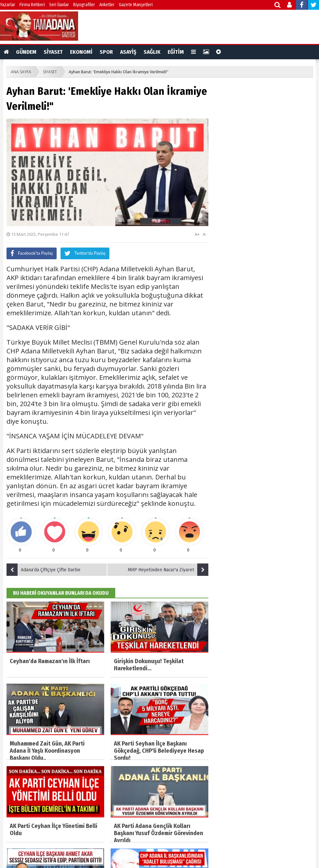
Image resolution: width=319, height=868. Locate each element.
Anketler (107, 5)
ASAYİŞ (128, 52)
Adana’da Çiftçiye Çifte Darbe (43, 570)
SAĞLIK (152, 52)
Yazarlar (8, 5)
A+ (197, 234)
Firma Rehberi (32, 5)
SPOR (106, 52)
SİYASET (53, 52)
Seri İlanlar (59, 5)
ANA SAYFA (21, 72)
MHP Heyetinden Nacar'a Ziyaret (168, 570)
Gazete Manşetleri (136, 5)
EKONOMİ (81, 52)
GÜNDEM (26, 52)
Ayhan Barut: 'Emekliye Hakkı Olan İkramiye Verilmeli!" (118, 72)
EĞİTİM (176, 52)
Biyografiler (84, 5)
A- (205, 234)
